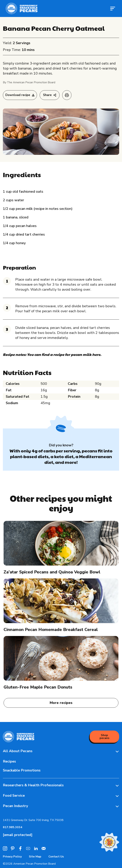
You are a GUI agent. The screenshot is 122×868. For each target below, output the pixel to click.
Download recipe (20, 95)
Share (50, 95)
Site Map (35, 857)
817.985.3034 (13, 827)
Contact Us (56, 857)
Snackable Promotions (22, 770)
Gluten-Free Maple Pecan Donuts (38, 687)
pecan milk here (86, 354)
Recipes (9, 761)
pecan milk (60, 63)
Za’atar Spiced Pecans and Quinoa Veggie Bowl (52, 572)
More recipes (61, 703)
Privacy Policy (12, 857)
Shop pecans (105, 737)
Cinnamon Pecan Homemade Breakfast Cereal (51, 630)
